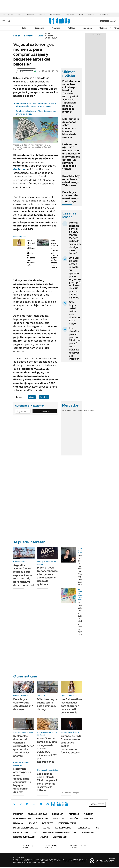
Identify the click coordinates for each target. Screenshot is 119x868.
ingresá (113, 21)
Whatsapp (48, 804)
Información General (26, 828)
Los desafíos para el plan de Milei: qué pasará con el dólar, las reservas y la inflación (75, 343)
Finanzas (56, 28)
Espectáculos (63, 828)
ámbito (17, 36)
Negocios (87, 28)
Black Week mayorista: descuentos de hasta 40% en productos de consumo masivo (36, 105)
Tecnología (83, 828)
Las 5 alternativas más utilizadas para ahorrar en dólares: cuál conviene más (33, 253)
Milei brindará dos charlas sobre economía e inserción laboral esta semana (71, 128)
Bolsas (73, 410)
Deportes (48, 823)
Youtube (41, 804)
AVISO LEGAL (88, 832)
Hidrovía (91, 15)
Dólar (20, 15)
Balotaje (44, 397)
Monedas (66, 410)
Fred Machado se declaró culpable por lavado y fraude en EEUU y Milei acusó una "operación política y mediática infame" (71, 96)
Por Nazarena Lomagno (70, 793)
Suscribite (45, 411)
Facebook (21, 804)
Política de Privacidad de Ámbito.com (55, 832)
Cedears (90, 410)
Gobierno (19, 169)
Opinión (103, 28)
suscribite (105, 21)
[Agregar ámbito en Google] (26, 71)
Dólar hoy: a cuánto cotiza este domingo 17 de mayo (71, 197)
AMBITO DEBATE (79, 847)
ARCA (81, 15)
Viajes (41, 36)
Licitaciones (60, 837)
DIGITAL (27, 847)
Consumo (31, 15)
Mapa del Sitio (21, 832)
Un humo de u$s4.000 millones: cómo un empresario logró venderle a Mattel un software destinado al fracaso (71, 157)
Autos (47, 828)
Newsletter (113, 28)
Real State (70, 15)
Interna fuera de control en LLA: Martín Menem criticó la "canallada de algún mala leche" (75, 238)
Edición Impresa (67, 823)
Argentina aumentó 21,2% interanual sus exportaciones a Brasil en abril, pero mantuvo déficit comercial (23, 575)
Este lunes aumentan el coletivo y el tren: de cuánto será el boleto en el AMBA (56, 254)
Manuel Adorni (56, 15)
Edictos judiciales (24, 837)
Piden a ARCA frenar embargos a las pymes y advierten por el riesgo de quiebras (47, 576)
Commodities (81, 410)
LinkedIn (34, 804)
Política (71, 28)
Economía (39, 28)
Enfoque (42, 15)
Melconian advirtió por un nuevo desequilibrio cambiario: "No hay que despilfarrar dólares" (22, 780)
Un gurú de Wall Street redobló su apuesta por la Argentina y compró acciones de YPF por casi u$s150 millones (75, 278)
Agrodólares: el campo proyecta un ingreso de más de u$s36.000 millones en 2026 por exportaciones (47, 750)
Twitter (15, 804)
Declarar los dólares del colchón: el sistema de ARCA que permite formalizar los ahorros (24, 746)
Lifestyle (88, 819)
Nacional (19, 823)
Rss (97, 828)
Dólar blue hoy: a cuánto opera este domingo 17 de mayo (71, 181)
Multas (44, 837)
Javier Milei (104, 15)
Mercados (42, 819)
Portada (18, 814)
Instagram (27, 804)
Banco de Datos (22, 819)
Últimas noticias (38, 814)
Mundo (33, 823)
